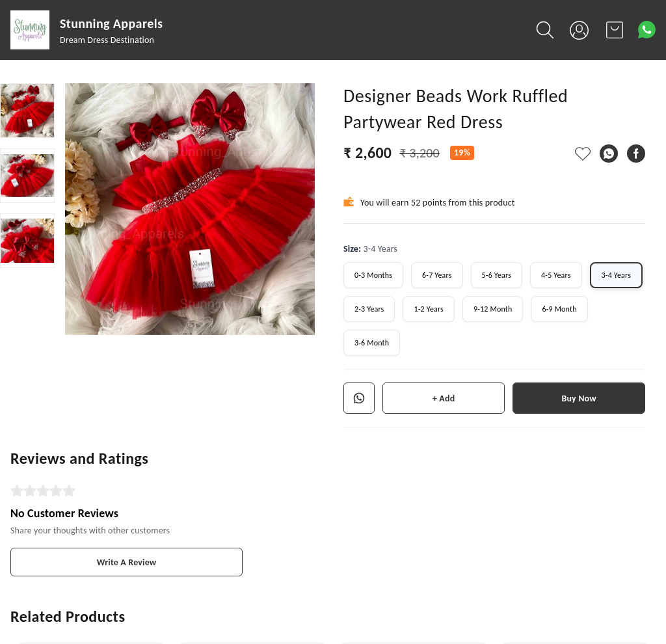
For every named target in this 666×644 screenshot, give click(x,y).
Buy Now (579, 398)
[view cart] (615, 30)
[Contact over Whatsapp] (647, 30)
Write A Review (127, 562)
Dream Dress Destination (107, 40)
